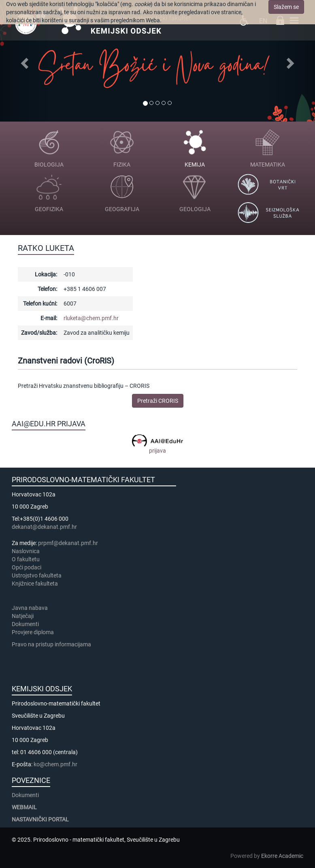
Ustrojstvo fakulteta (37, 575)
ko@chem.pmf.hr (55, 764)
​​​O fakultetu (26, 559)
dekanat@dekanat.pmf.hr (44, 527)
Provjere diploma (33, 632)
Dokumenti (25, 624)
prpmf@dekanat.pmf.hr (68, 543)
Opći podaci (27, 567)
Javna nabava (30, 608)
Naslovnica (26, 551)
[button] (24, 61)
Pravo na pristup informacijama (53, 644)
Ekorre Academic (282, 856)
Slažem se (286, 7)
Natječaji (23, 616)
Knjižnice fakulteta (35, 584)
